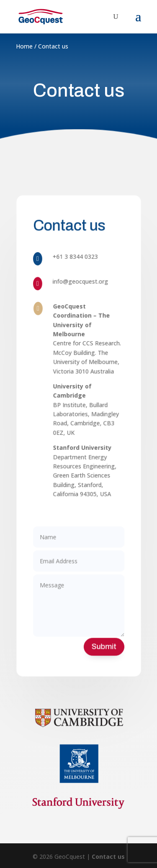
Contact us (108, 857)
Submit (103, 639)
